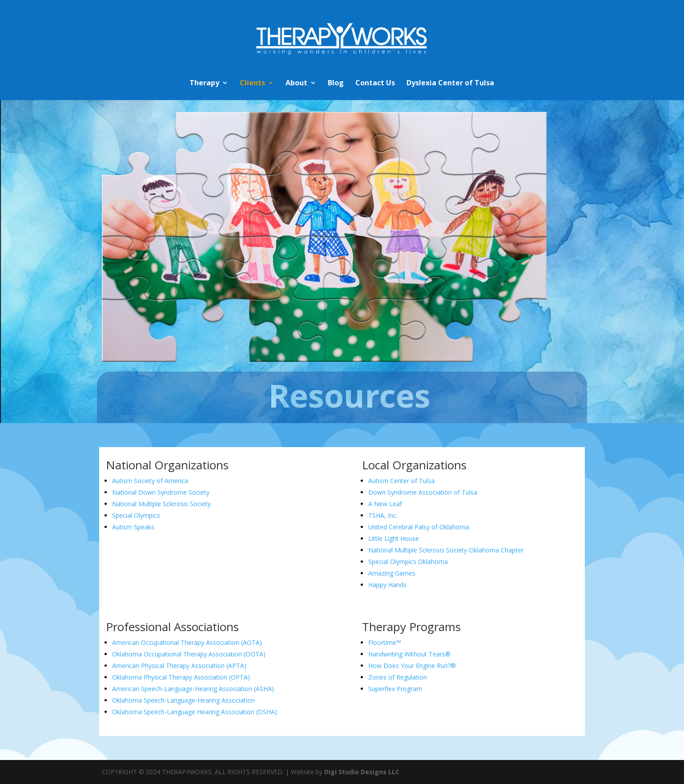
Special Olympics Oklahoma (408, 562)
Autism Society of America (150, 481)
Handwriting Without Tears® (409, 654)
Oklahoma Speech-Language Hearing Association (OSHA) (195, 712)
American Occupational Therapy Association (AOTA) (187, 642)
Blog (336, 84)
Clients (252, 84)
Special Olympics (136, 515)
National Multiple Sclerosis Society (161, 504)
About (296, 84)
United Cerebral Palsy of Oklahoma (419, 527)
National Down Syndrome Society (161, 492)
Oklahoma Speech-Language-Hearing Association (184, 700)
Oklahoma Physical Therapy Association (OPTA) (181, 677)
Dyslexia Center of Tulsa (450, 84)
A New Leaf (386, 504)
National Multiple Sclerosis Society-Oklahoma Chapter (446, 550)
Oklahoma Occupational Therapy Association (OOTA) (189, 654)
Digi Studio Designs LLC (362, 772)
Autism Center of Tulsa (401, 481)
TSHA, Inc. (383, 515)
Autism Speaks (133, 527)
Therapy (204, 84)
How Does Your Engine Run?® (412, 666)
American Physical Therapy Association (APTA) (179, 666)
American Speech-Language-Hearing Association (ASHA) (193, 689)
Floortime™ (385, 642)
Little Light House (394, 538)
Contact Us (375, 84)
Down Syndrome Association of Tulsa (423, 492)
